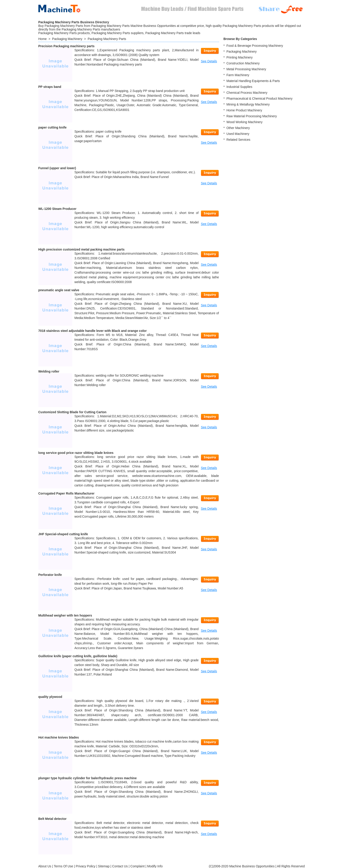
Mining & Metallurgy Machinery (248, 104)
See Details (209, 61)
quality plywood (50, 697)
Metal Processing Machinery (246, 69)
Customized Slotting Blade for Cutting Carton (72, 412)
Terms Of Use (63, 866)
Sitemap (104, 866)
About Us (45, 866)
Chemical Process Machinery (247, 93)
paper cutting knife (52, 127)
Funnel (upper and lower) (57, 168)
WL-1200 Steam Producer (57, 209)
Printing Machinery (240, 57)
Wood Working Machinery (245, 122)
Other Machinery (238, 128)
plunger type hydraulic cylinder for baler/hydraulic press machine (88, 778)
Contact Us (120, 866)
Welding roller (49, 371)
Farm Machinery (238, 75)
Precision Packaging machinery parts (66, 46)
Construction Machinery (243, 63)
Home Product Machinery (244, 110)
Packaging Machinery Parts (107, 39)
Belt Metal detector (52, 819)
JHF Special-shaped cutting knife (63, 534)
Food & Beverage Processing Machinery (255, 46)
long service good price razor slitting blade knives (76, 453)
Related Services (238, 140)
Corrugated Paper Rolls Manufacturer (66, 493)
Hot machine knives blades (59, 737)
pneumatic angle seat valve (59, 290)
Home (43, 39)
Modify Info (155, 866)
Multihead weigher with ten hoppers (65, 615)
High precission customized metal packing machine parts (82, 249)
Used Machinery (238, 134)
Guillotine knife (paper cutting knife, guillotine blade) (78, 656)
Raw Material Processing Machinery (252, 116)
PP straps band (50, 87)
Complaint (137, 866)
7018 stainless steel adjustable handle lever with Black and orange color (93, 331)
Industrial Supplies (239, 87)
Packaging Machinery (67, 39)
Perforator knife (50, 575)
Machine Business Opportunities (252, 866)
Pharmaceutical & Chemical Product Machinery (260, 99)
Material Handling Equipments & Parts (253, 81)
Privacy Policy (85, 866)
